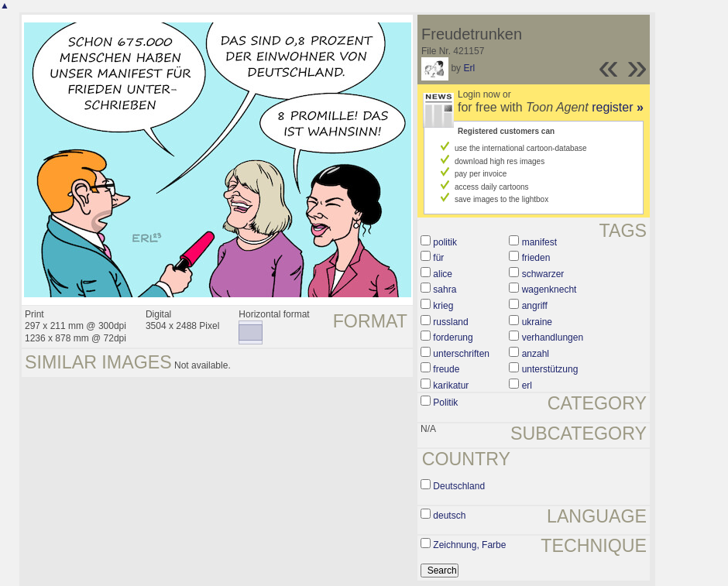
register (618, 107)
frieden (536, 258)
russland (450, 322)
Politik (445, 403)
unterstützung (550, 369)
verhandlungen (553, 338)
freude (446, 369)
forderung (453, 338)
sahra (445, 290)
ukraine (537, 322)
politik (445, 242)
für (438, 258)
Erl (469, 68)
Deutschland (459, 486)
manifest (539, 242)
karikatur (451, 386)
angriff (535, 306)
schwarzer (543, 274)
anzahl (536, 354)
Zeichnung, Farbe (469, 545)
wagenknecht (549, 290)
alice (443, 274)
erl (527, 386)
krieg (443, 306)
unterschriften (461, 354)
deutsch (449, 516)
